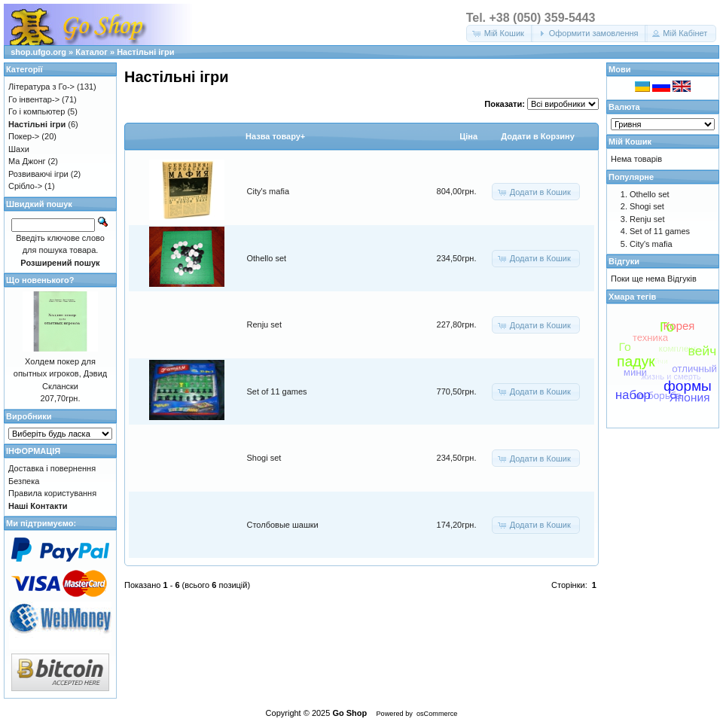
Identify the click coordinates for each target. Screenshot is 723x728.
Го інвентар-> (34, 99)
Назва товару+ (275, 136)
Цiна (468, 136)
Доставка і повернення (52, 468)
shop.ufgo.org (38, 52)
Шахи (19, 149)
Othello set (267, 258)
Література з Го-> (41, 87)
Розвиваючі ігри (38, 174)
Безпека (24, 481)
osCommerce (437, 714)
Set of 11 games (277, 391)
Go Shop (349, 713)
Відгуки (624, 261)
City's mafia (268, 191)
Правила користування (52, 493)
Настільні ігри (145, 52)
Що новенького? (40, 280)
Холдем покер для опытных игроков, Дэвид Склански (60, 374)
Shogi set (264, 458)
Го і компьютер (37, 111)
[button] (500, 34)
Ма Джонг (27, 161)
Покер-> (24, 136)
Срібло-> (25, 186)
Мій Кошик (630, 142)
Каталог (92, 52)
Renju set (264, 324)
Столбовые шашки (283, 525)
